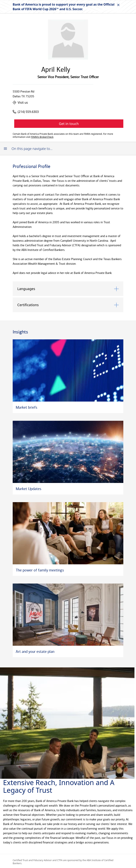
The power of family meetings (40, 570)
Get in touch (69, 124)
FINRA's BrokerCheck (42, 137)
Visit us (20, 103)
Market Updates (29, 489)
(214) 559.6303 (26, 112)
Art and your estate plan (35, 651)
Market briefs (27, 407)
